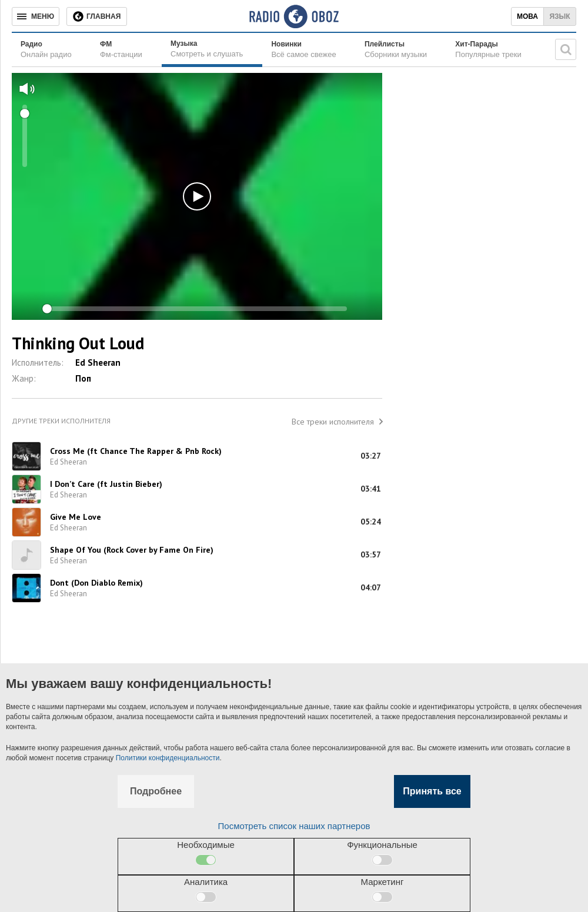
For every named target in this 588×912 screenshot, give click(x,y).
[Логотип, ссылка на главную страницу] (294, 16)
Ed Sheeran (98, 363)
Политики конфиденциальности (168, 758)
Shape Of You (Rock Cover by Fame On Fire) (132, 550)
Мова (527, 16)
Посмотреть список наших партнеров (294, 826)
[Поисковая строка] (566, 49)
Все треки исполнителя (333, 422)
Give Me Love (76, 517)
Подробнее (156, 791)
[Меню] (36, 16)
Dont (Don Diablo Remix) (96, 583)
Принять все (432, 791)
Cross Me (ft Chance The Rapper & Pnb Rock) (136, 451)
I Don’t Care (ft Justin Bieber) (106, 484)
